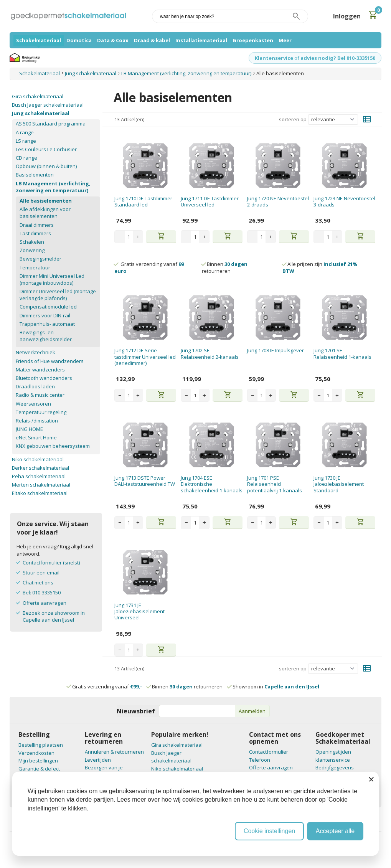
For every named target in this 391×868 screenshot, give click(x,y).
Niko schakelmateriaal (38, 459)
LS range (26, 141)
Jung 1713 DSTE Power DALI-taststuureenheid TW (145, 481)
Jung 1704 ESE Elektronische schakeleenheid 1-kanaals (212, 484)
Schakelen (32, 242)
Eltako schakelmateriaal (40, 493)
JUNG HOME (29, 429)
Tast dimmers (35, 233)
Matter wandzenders (40, 370)
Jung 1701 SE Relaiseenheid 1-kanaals (342, 353)
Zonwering (32, 250)
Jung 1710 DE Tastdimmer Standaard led (143, 201)
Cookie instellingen (269, 831)
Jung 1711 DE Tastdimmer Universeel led (210, 201)
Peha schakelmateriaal (39, 476)
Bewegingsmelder (40, 259)
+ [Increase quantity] (138, 237)
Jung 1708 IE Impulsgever (276, 350)
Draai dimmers (37, 225)
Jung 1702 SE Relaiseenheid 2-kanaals (210, 353)
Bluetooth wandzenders (44, 378)
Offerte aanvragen (45, 603)
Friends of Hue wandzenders (50, 361)
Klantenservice (274, 58)
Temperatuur (35, 267)
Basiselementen (35, 175)
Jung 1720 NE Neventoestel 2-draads (278, 201)
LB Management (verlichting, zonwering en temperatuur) (53, 187)
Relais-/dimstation (37, 421)
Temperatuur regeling (41, 412)
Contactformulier (269, 752)
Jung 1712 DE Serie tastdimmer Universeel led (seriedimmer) (145, 357)
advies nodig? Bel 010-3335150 (338, 58)
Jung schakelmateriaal (41, 113)
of (297, 58)
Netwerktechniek (35, 352)
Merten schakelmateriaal (41, 485)
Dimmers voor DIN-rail (45, 315)
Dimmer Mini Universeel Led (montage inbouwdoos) (52, 279)
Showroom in (273, 686)
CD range (26, 158)
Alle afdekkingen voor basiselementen (45, 213)
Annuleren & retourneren (114, 752)
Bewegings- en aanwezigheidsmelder (46, 336)
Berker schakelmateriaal (40, 468)
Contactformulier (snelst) (51, 563)
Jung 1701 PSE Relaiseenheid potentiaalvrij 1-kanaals (275, 484)
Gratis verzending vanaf (107, 686)
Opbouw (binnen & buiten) (46, 166)
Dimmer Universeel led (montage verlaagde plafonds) (58, 295)
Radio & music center (40, 395)
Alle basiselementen (46, 201)
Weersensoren (33, 404)
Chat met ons (38, 583)
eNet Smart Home (36, 437)
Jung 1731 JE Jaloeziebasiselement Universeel (139, 611)
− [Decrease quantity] (120, 237)
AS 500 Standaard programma (51, 124)
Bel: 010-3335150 (42, 592)
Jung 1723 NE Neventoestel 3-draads (344, 201)
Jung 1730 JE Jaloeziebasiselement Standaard (339, 484)
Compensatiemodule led (48, 307)
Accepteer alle (335, 831)
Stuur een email (41, 573)
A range (25, 132)
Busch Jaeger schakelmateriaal (48, 105)
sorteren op (293, 119)
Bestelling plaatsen (41, 745)
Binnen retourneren (225, 267)
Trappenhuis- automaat (47, 324)
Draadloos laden (35, 386)
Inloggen (347, 16)
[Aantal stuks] (129, 237)
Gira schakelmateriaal (38, 96)
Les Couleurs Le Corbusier (46, 149)
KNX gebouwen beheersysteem (53, 446)
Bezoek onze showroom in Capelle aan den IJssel (54, 616)
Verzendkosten (36, 753)
